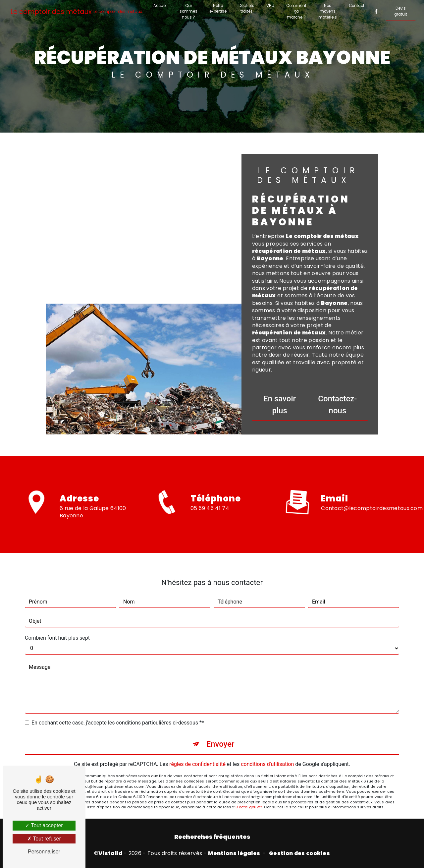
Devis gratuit (401, 11)
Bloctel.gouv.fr (249, 778)
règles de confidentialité (197, 735)
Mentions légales (234, 853)
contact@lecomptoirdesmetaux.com (372, 479)
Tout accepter (44, 825)
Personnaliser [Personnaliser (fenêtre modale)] (44, 852)
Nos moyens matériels (328, 11)
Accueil (160, 6)
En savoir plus (280, 405)
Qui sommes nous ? (188, 11)
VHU (270, 6)
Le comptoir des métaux (76, 12)
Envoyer (220, 715)
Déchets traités (246, 8)
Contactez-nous (337, 405)
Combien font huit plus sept (57, 609)
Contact (357, 6)
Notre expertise (218, 8)
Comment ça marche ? (296, 11)
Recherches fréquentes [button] (212, 837)
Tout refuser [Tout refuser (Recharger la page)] (44, 839)
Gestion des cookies (299, 853)
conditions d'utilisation (267, 735)
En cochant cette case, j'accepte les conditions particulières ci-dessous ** (118, 694)
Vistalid (110, 853)
